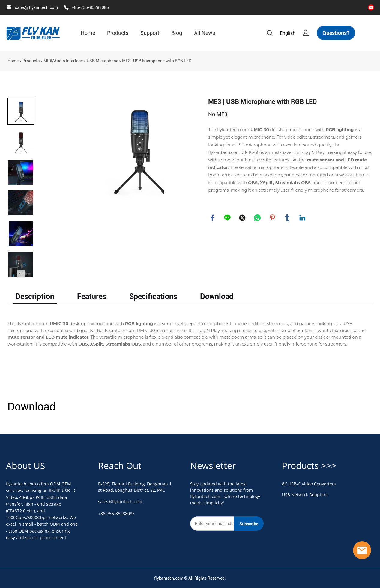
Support (150, 33)
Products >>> (309, 465)
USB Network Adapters (305, 495)
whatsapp (258, 218)
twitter (243, 218)
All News (205, 33)
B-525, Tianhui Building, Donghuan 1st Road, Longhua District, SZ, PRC (135, 487)
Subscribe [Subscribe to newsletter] (249, 524)
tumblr (288, 218)
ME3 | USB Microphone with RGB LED (157, 61)
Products (118, 33)
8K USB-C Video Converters (309, 484)
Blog (177, 33)
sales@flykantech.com (36, 7)
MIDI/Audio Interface (63, 61)
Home (88, 33)
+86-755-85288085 (90, 7)
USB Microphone (102, 61)
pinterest (273, 218)
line (228, 218)
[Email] (212, 523)
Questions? (336, 33)
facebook (213, 218)
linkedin (303, 218)
